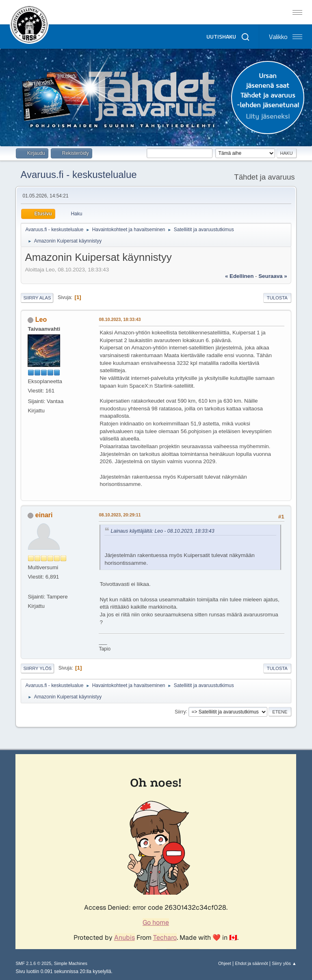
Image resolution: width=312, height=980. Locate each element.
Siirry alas (37, 298)
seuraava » (273, 276)
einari (44, 515)
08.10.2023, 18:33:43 (120, 319)
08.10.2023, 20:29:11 (120, 515)
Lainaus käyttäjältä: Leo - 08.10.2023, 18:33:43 (162, 531)
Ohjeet (225, 963)
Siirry (180, 711)
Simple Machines (71, 963)
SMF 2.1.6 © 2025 (33, 963)
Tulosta (277, 298)
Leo (41, 320)
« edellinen (239, 276)
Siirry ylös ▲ (284, 963)
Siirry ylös (37, 668)
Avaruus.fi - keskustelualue (78, 175)
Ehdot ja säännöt (251, 963)
